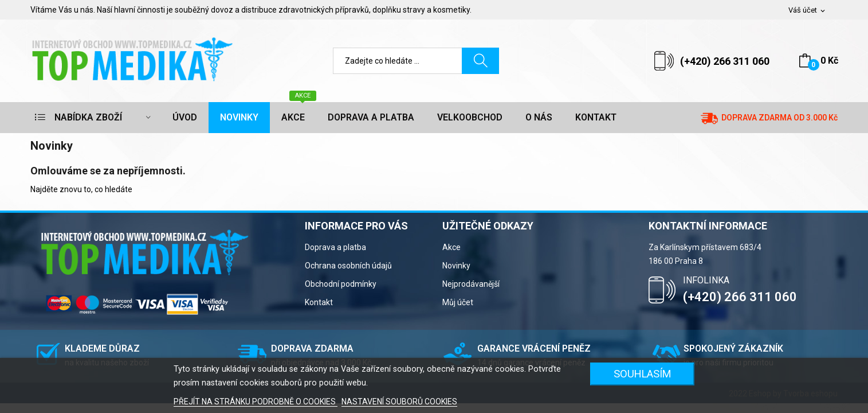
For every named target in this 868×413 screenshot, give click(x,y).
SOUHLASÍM (643, 374)
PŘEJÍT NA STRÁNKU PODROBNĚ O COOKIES (256, 402)
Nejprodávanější (471, 284)
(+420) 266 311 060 (725, 61)
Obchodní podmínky (341, 284)
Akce (451, 247)
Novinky (456, 266)
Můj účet (458, 302)
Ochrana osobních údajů (348, 266)
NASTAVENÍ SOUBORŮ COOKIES (399, 402)
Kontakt (319, 302)
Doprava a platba (335, 247)
